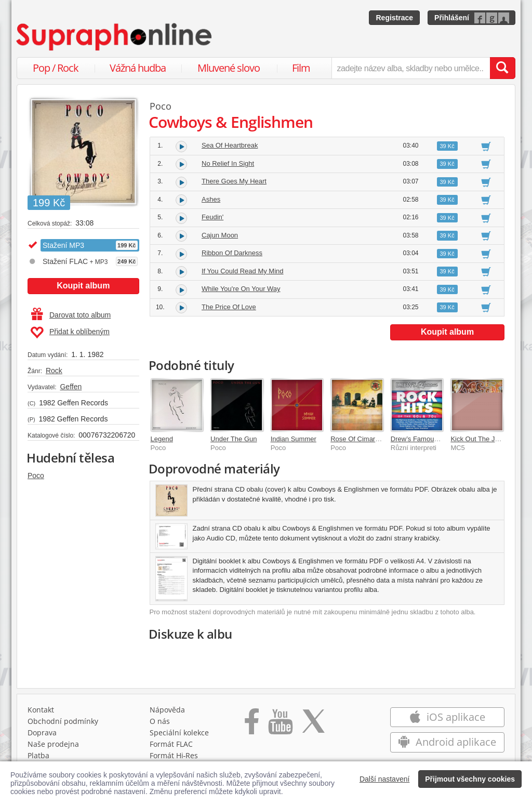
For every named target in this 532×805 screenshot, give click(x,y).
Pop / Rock (56, 68)
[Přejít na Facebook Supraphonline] (252, 725)
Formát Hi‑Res (174, 755)
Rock (54, 371)
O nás (160, 721)
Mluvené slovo (229, 68)
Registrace (394, 18)
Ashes (211, 199)
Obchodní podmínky (63, 721)
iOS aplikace (447, 717)
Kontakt (41, 710)
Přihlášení (452, 18)
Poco (36, 476)
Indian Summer (294, 439)
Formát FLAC (171, 744)
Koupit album (83, 286)
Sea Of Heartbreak (230, 145)
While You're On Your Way (241, 289)
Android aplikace (447, 742)
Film (301, 68)
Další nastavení (385, 779)
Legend (162, 439)
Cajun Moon (220, 235)
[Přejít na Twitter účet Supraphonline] (313, 725)
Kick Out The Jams (479, 439)
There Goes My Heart (234, 181)
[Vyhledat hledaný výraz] (502, 68)
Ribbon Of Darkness (232, 253)
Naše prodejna (53, 744)
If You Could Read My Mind (243, 271)
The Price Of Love (229, 307)
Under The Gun (234, 439)
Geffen (71, 387)
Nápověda (167, 710)
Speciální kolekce (179, 733)
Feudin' (212, 217)
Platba (38, 755)
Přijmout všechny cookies (470, 779)
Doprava (42, 733)
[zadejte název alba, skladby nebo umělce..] (411, 68)
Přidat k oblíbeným (70, 333)
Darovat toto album (71, 315)
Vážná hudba (138, 68)
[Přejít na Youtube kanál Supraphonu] (280, 725)
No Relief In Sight (228, 163)
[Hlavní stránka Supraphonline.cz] (115, 37)
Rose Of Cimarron (358, 439)
